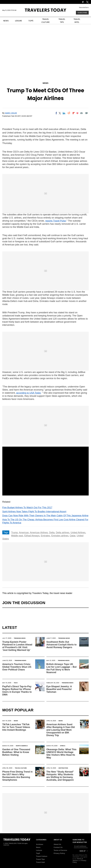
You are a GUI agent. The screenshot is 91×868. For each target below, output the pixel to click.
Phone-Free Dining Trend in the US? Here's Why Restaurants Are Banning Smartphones (17, 776)
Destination (63, 768)
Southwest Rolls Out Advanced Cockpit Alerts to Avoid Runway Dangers (61, 645)
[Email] (82, 113)
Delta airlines (63, 533)
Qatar (73, 536)
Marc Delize (11, 113)
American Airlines (39, 533)
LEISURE (19, 21)
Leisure (39, 850)
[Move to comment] (86, 113)
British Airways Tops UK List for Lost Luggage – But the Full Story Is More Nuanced (61, 668)
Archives (40, 844)
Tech (16, 683)
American (24, 533)
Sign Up (82, 851)
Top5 (38, 853)
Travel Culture (21, 768)
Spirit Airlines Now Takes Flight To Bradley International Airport (34, 512)
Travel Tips (40, 859)
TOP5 (31, 21)
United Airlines (78, 533)
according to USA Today (28, 393)
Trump (15, 533)
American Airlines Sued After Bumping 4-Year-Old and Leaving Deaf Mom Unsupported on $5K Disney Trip (61, 730)
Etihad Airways (32, 536)
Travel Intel (40, 862)
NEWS (6, 21)
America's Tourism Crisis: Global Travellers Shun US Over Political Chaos (17, 667)
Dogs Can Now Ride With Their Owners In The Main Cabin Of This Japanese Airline (45, 516)
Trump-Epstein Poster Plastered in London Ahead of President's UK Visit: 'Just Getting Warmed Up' (17, 646)
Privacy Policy (59, 853)
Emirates (45, 536)
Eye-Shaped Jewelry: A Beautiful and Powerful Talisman (59, 689)
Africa (63, 746)
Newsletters (84, 7)
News (45, 83)
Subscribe (82, 13)
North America (22, 746)
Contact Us (58, 847)
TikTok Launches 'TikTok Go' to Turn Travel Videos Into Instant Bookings (16, 727)
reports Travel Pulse (56, 221)
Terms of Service (60, 850)
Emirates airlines (60, 536)
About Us (57, 844)
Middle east (17, 536)
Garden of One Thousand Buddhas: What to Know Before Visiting (16, 752)
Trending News (20, 638)
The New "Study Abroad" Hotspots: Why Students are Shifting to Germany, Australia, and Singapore (60, 776)
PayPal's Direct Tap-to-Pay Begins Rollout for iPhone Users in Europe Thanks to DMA (17, 691)
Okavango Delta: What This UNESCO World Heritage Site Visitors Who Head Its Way (61, 754)
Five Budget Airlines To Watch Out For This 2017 (27, 508)
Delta (52, 533)
